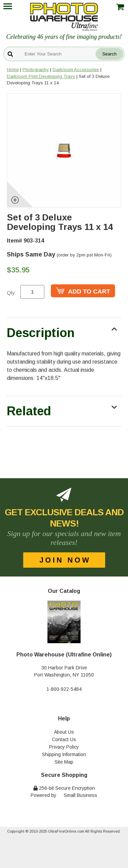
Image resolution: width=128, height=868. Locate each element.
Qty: (12, 293)
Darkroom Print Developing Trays (41, 76)
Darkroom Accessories (76, 70)
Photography (36, 70)
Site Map (64, 762)
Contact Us (64, 739)
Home (13, 70)
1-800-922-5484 (64, 689)
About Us (64, 732)
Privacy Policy (64, 747)
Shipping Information (64, 754)
